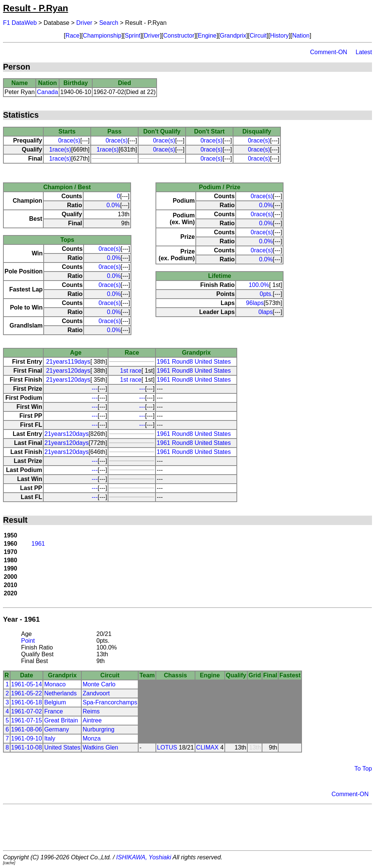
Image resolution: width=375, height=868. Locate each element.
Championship (102, 36)
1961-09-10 (27, 738)
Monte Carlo (99, 684)
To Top (363, 769)
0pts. (266, 294)
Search (109, 23)
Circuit (258, 36)
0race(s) (69, 140)
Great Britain (61, 720)
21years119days (68, 362)
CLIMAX (207, 747)
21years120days (68, 371)
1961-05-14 (27, 684)
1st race (131, 371)
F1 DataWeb (20, 23)
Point (28, 641)
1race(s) (60, 149)
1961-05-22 (27, 693)
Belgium (55, 702)
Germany (56, 729)
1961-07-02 (27, 711)
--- (95, 389)
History (279, 36)
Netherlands (60, 693)
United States (62, 747)
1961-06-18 (27, 702)
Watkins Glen (100, 747)
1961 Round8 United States (194, 362)
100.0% (259, 285)
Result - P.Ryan (36, 8)
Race (72, 36)
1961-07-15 (27, 720)
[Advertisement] (187, 827)
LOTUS (167, 747)
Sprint (133, 36)
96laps (255, 303)
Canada (47, 92)
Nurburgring (98, 729)
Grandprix (233, 36)
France (53, 711)
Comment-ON (329, 52)
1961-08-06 (27, 729)
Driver (85, 23)
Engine (207, 36)
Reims (91, 711)
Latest (364, 52)
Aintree (92, 720)
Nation (301, 36)
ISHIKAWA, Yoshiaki (144, 857)
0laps (265, 312)
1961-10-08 (27, 747)
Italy (50, 738)
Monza (91, 738)
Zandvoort (96, 693)
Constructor (179, 36)
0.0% (113, 205)
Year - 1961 (21, 619)
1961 (38, 544)
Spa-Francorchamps (110, 702)
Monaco (55, 684)
